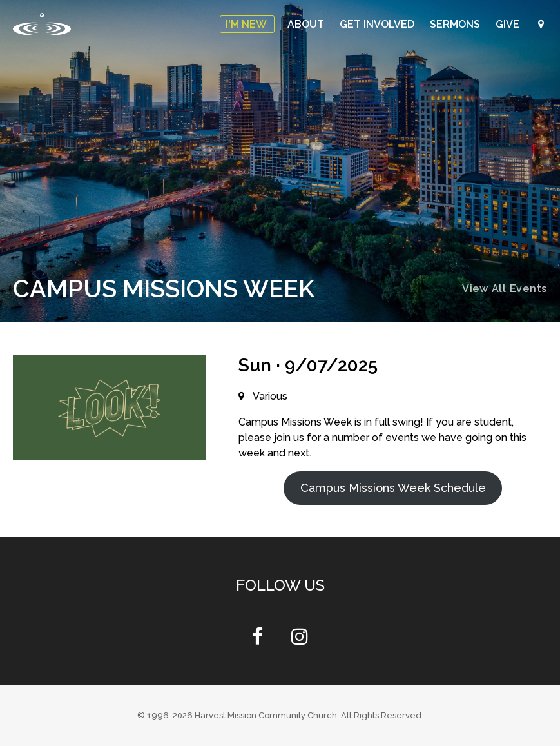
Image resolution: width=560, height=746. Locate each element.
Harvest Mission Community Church (266, 715)
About (307, 24)
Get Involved (378, 24)
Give (509, 24)
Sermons (456, 24)
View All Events (505, 289)
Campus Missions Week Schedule (393, 488)
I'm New (247, 24)
